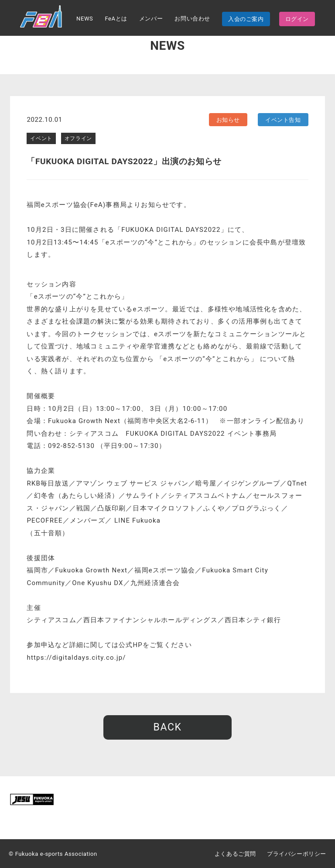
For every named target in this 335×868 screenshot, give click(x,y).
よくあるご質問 (235, 854)
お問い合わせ (192, 19)
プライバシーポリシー (297, 854)
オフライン (78, 138)
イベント (41, 138)
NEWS (85, 19)
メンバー (151, 19)
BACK (167, 727)
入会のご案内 (246, 19)
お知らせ (228, 120)
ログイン (297, 19)
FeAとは (116, 19)
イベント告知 (283, 120)
